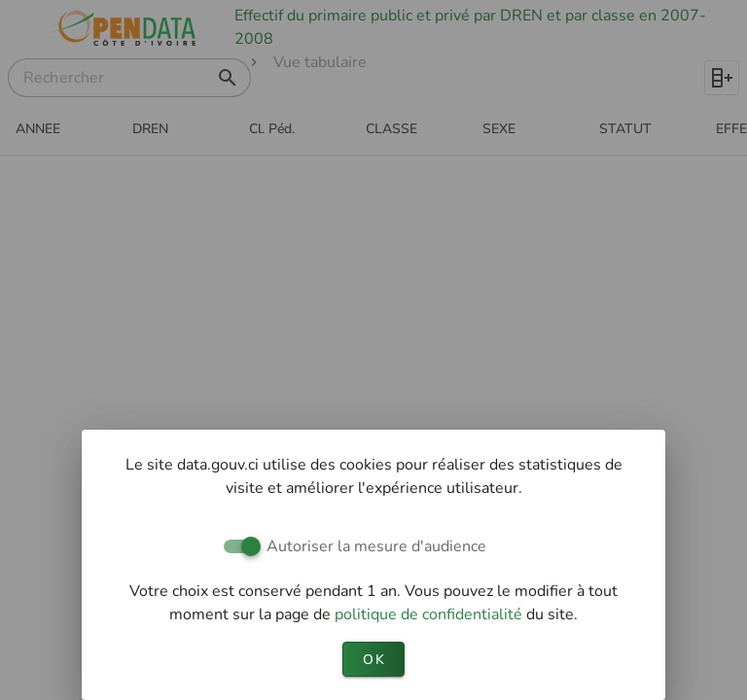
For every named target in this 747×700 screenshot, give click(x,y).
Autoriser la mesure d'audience (376, 546)
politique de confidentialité (430, 614)
